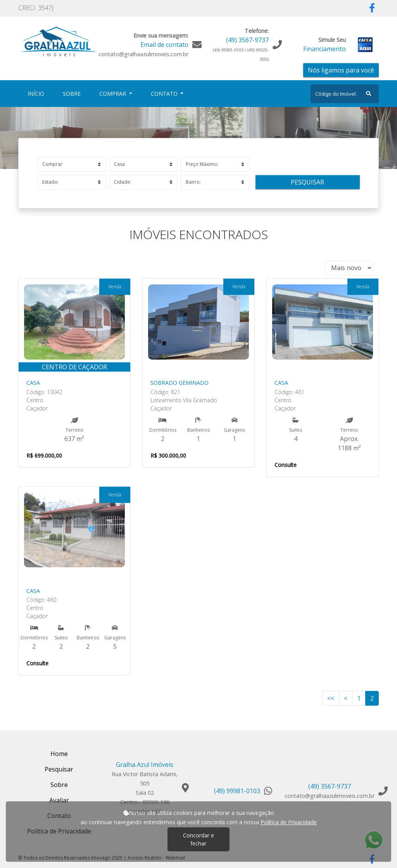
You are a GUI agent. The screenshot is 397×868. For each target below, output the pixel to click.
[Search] (345, 94)
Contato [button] (165, 94)
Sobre (73, 93)
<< (331, 698)
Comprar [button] (113, 94)
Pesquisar (307, 182)
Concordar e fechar (198, 839)
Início (37, 93)
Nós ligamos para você (341, 70)
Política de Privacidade (289, 822)
